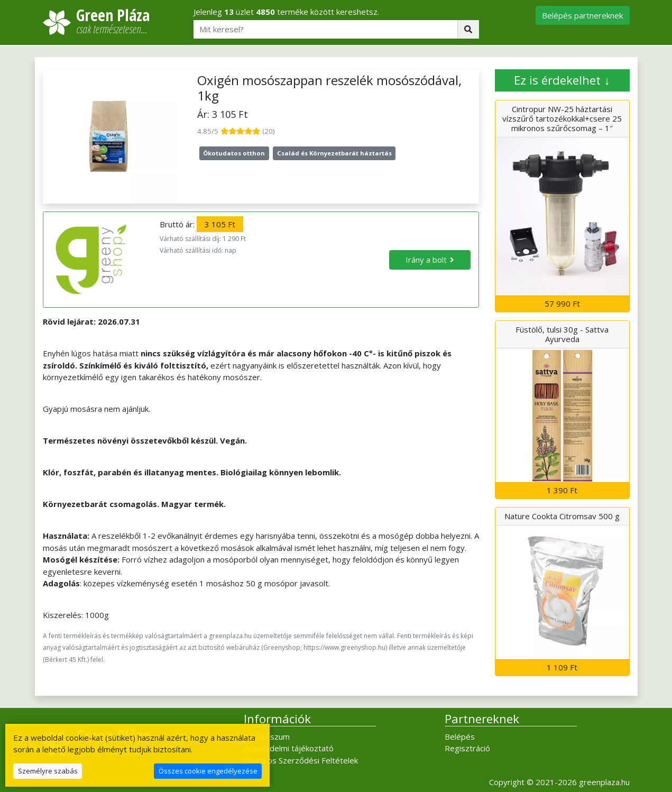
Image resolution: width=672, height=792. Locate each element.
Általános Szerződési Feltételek (301, 760)
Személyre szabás (48, 771)
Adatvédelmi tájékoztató (289, 748)
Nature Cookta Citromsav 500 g (562, 516)
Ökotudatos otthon (234, 153)
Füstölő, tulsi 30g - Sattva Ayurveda (562, 334)
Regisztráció (467, 748)
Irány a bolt (426, 260)
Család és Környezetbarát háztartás (334, 153)
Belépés (460, 736)
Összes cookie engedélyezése (208, 771)
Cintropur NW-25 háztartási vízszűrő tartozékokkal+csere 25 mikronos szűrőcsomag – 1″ (562, 118)
